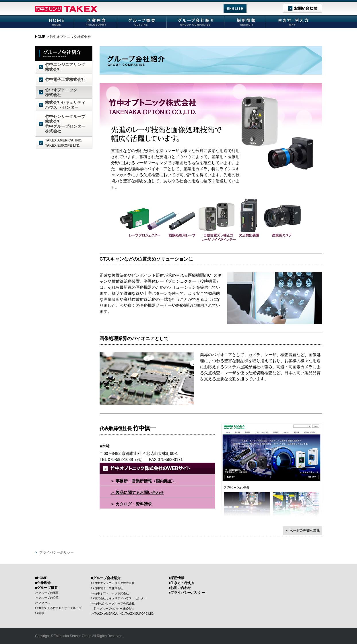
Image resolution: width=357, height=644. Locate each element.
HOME (55, 22)
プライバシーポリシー (57, 552)
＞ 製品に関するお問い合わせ (137, 493)
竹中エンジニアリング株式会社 (65, 67)
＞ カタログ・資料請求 (131, 504)
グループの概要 (48, 593)
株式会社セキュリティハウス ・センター (65, 105)
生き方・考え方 (294, 22)
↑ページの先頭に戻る (303, 531)
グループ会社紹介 (196, 22)
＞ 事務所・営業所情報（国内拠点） (143, 481)
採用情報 (246, 22)
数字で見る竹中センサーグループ (60, 608)
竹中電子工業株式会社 (65, 79)
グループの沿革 (48, 598)
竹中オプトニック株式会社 (61, 92)
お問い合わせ (302, 8)
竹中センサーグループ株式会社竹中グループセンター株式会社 (65, 124)
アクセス (44, 603)
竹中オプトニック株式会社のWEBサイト (157, 468)
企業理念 (96, 22)
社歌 (41, 613)
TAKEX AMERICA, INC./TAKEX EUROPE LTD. (124, 614)
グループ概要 (142, 22)
